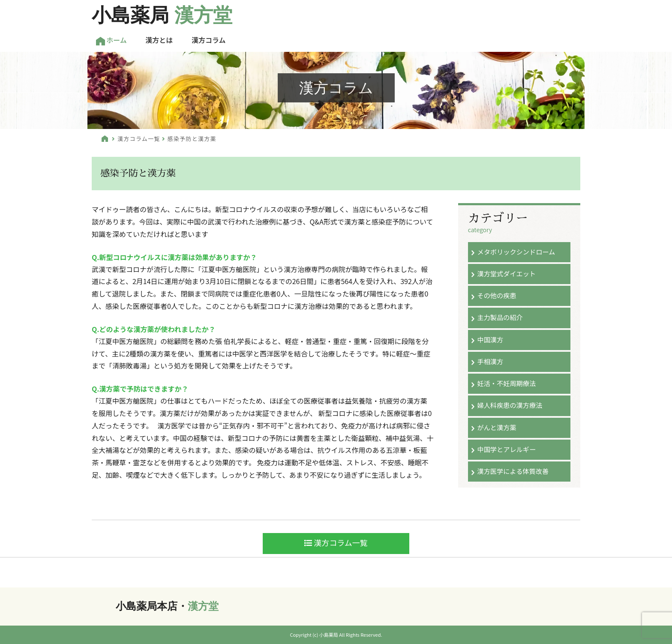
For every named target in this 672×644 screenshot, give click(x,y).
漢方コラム (209, 40)
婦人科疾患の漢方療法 (510, 405)
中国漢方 (490, 339)
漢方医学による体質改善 (513, 471)
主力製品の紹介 (500, 317)
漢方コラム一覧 (139, 139)
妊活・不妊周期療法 (506, 383)
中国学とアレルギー (506, 449)
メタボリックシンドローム (516, 252)
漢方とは (159, 40)
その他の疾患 (496, 295)
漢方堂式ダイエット (506, 273)
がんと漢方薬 (496, 427)
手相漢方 (490, 361)
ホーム (111, 40)
